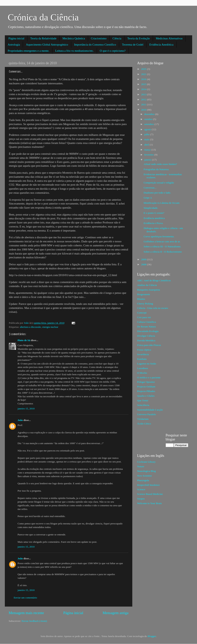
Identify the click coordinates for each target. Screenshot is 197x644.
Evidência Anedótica (161, 45)
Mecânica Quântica (74, 38)
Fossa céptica (144, 350)
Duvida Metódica (146, 340)
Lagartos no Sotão (147, 364)
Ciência (117, 38)
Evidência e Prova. (154, 223)
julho (147, 134)
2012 (144, 99)
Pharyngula (143, 480)
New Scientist (144, 476)
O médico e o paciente (149, 377)
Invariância (143, 354)
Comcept (142, 313)
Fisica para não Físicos (149, 345)
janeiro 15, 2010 (26, 409)
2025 (144, 69)
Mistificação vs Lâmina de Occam (162, 203)
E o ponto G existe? (154, 213)
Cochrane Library (146, 462)
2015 (144, 84)
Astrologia (14, 45)
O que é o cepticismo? (113, 51)
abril (147, 145)
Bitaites (141, 299)
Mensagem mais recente (26, 613)
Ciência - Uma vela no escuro (153, 308)
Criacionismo (99, 38)
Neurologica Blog (146, 471)
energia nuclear (50, 327)
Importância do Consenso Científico (95, 45)
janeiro (148, 160)
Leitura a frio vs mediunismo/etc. (75, 51)
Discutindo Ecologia (148, 331)
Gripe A (148, 198)
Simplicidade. (151, 208)
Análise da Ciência (147, 285)
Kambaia (142, 359)
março (148, 150)
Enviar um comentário (25, 598)
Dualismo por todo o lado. (157, 193)
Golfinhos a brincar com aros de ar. (162, 241)
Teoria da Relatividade (43, 38)
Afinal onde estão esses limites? (160, 164)
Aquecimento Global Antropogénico (47, 45)
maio (147, 139)
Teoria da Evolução (138, 38)
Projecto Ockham (146, 387)
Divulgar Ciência (146, 336)
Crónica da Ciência (43, 17)
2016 (144, 79)
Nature (141, 466)
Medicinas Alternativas (169, 38)
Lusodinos (143, 368)
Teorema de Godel (133, 45)
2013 (144, 94)
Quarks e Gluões (146, 396)
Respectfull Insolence (148, 485)
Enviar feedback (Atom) (34, 621)
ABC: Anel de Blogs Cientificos (154, 280)
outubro (149, 119)
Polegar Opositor (146, 382)
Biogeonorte (144, 294)
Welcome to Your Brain (149, 503)
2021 (144, 74)
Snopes (141, 499)
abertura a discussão (30, 327)
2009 (144, 259)
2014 (144, 89)
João (20, 420)
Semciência (143, 405)
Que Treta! (143, 400)
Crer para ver (144, 317)
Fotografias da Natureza (156, 169)
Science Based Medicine (150, 494)
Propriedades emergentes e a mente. (28, 51)
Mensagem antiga (115, 613)
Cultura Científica (146, 322)
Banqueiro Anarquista (149, 290)
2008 (144, 264)
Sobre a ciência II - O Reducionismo (163, 252)
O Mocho (142, 373)
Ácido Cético (144, 424)
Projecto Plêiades (146, 391)
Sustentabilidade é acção (150, 410)
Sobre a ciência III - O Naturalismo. (162, 246)
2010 (144, 110)
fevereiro (149, 155)
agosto (148, 129)
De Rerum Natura (146, 327)
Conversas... (150, 188)
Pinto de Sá (24, 340)
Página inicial (16, 38)
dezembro (150, 114)
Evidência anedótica (154, 218)
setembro (149, 124)
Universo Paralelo (146, 414)
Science (141, 489)
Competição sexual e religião (159, 183)
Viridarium (143, 419)
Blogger (152, 636)
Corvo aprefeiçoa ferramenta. (159, 236)
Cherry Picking (145, 304)
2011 (144, 104)
